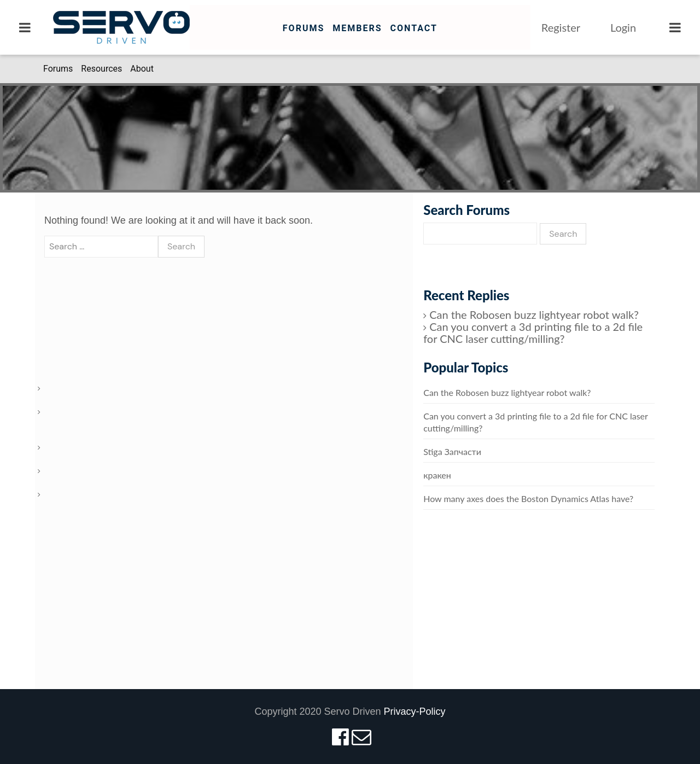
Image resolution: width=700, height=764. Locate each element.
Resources (101, 69)
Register (561, 27)
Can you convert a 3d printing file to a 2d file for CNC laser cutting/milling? (533, 333)
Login (623, 27)
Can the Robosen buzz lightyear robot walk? (534, 314)
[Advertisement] (539, 610)
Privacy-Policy (415, 711)
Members (357, 28)
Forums (304, 28)
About (142, 69)
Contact (413, 28)
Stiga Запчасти (452, 451)
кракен (437, 475)
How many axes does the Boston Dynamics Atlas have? (528, 498)
